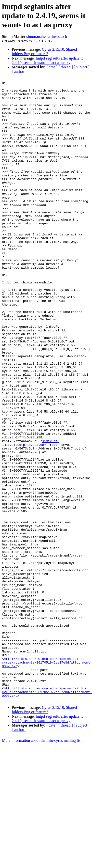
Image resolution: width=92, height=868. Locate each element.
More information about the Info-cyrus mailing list (42, 864)
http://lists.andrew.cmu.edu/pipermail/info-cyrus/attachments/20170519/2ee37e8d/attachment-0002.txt (47, 779)
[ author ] (19, 71)
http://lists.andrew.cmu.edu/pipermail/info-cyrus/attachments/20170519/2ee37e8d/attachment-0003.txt (47, 814)
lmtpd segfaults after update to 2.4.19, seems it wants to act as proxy (48, 60)
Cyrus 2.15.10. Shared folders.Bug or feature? (44, 52)
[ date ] (52, 67)
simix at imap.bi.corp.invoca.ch (31, 515)
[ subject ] (82, 67)
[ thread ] (66, 67)
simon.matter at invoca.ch (47, 37)
